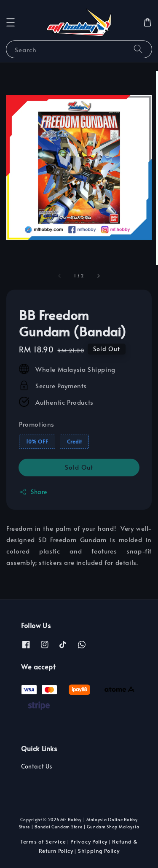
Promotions (37, 424)
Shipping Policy (99, 851)
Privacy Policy (89, 841)
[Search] (138, 49)
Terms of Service (43, 841)
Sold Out (79, 467)
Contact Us (37, 766)
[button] (11, 22)
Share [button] (33, 492)
